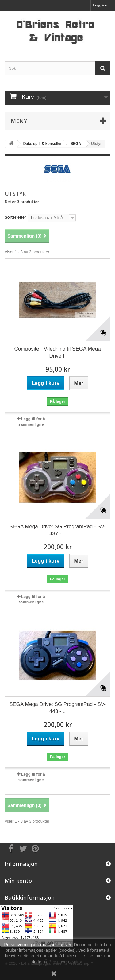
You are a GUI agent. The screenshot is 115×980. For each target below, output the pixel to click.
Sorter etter (15, 217)
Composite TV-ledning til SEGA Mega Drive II (57, 352)
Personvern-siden (65, 962)
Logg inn (100, 5)
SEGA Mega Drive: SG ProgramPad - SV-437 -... (57, 530)
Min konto (18, 881)
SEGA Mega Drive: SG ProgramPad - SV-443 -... (57, 708)
